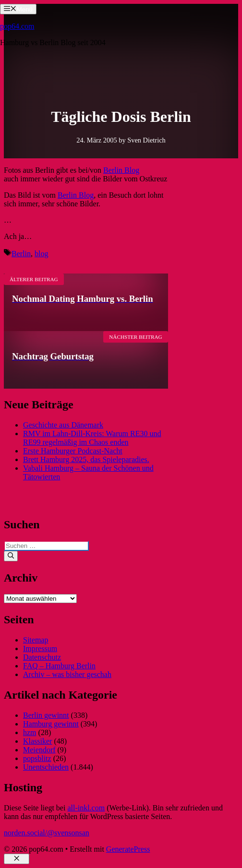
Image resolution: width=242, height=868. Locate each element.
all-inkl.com (86, 808)
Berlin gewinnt (46, 715)
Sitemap (36, 640)
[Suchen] (11, 556)
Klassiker (37, 741)
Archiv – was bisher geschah (67, 674)
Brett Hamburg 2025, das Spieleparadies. (86, 459)
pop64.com (17, 26)
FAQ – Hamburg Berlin (59, 666)
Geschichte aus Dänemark (63, 425)
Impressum (40, 648)
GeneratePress (128, 849)
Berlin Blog (121, 170)
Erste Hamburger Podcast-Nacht (73, 451)
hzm (30, 732)
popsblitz (37, 758)
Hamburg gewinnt (51, 724)
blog (41, 254)
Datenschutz (42, 657)
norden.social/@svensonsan (47, 833)
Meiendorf (39, 750)
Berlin (21, 254)
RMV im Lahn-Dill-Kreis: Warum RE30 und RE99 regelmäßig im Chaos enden (92, 438)
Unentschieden (46, 767)
